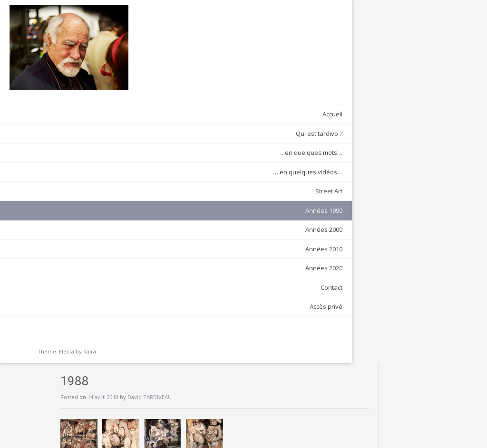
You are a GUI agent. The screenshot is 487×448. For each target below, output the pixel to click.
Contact (113, 284)
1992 (379, 117)
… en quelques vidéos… (89, 168)
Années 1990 (105, 207)
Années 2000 (105, 226)
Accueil (114, 111)
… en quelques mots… (92, 149)
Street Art (110, 188)
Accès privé (107, 303)
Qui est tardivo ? (100, 130)
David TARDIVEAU (232, 34)
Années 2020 (105, 265)
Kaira (90, 348)
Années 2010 (105, 245)
